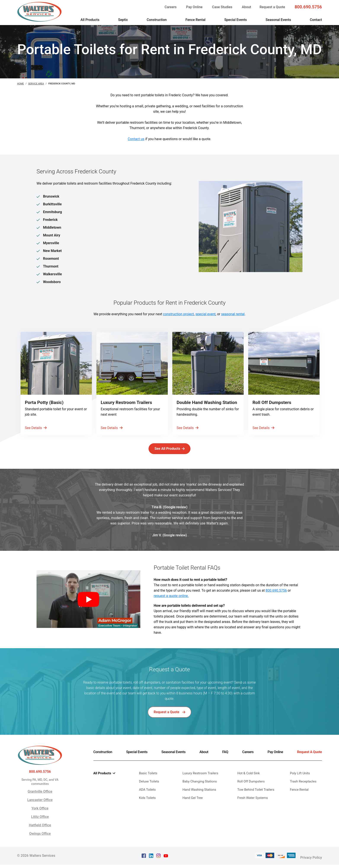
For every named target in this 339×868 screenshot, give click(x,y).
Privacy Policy (311, 861)
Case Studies (222, 7)
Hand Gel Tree (193, 804)
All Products (90, 20)
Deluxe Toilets (149, 788)
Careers (171, 7)
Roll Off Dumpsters (251, 788)
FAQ (225, 758)
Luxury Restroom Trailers (200, 780)
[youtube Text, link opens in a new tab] (166, 860)
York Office (40, 815)
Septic (123, 20)
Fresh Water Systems (253, 804)
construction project (178, 314)
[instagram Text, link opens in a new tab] (158, 860)
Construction (157, 20)
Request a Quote (272, 7)
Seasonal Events (278, 20)
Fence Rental (196, 20)
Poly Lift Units (300, 780)
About (247, 7)
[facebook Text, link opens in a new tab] (144, 860)
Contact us (136, 139)
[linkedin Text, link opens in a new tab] (151, 860)
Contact (316, 20)
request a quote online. (171, 602)
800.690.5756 (308, 7)
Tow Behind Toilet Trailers (256, 796)
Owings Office (40, 840)
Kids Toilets (147, 804)
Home (20, 84)
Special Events (235, 20)
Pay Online (194, 7)
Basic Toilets (148, 780)
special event (205, 314)
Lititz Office (40, 823)
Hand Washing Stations (199, 796)
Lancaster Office (40, 806)
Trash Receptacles (303, 788)
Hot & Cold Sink (249, 780)
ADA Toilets (147, 796)
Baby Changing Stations (200, 788)
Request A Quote (309, 758)
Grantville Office (40, 798)
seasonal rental (233, 314)
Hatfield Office (40, 832)
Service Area (36, 84)
